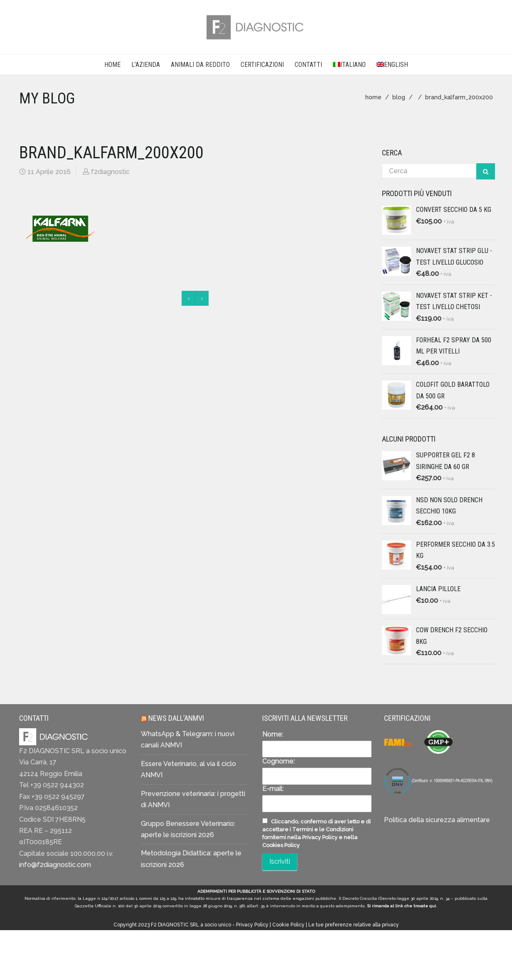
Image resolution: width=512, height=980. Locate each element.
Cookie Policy (288, 925)
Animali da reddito (200, 65)
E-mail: (273, 789)
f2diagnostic (110, 172)
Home (112, 65)
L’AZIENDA (146, 65)
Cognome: (278, 761)
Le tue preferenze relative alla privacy (354, 925)
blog (399, 97)
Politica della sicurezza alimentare (437, 820)
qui (433, 906)
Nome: (273, 734)
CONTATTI (308, 65)
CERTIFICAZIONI (262, 65)
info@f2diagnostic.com (55, 865)
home (373, 97)
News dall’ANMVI (176, 718)
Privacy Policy (252, 925)
